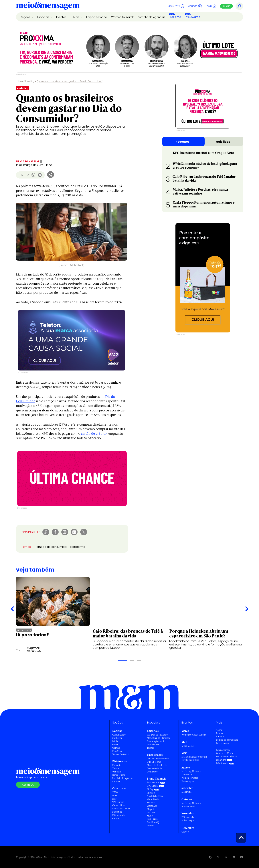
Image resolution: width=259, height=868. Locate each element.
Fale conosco (222, 743)
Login (211, 6)
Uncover (151, 812)
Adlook (150, 826)
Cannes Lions (119, 805)
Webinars (117, 772)
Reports (116, 781)
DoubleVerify (153, 822)
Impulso (151, 793)
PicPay (150, 789)
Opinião (116, 748)
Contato (195, 6)
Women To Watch (121, 754)
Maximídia (117, 812)
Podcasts (117, 765)
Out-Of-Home (154, 762)
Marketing (29, 81)
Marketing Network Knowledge (191, 773)
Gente (115, 745)
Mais (77, 17)
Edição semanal (97, 17)
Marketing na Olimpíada (159, 738)
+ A (27, 175)
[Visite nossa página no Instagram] (226, 857)
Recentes (183, 142)
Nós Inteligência (155, 796)
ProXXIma (175, 17)
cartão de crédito (93, 433)
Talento (151, 748)
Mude (150, 816)
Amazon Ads (153, 782)
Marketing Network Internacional (191, 805)
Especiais (44, 17)
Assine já (28, 785)
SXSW (115, 792)
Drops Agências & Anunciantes (156, 743)
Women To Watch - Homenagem (191, 779)
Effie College (188, 820)
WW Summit (118, 802)
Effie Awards (192, 17)
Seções (26, 17)
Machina (151, 803)
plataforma (78, 547)
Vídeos (116, 768)
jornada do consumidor (52, 547)
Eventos (62, 17)
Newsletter (176, 6)
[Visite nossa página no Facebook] (210, 857)
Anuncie (220, 737)
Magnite (151, 809)
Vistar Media (153, 799)
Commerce (152, 772)
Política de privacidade (227, 740)
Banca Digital (119, 775)
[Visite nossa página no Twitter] (218, 857)
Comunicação (119, 735)
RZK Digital (153, 819)
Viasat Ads (152, 806)
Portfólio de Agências (151, 17)
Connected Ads (154, 768)
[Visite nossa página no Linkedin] (234, 857)
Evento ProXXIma (121, 809)
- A (21, 175)
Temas (26, 547)
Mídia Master (188, 746)
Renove (220, 733)
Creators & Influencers (158, 759)
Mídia (115, 741)
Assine (226, 6)
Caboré (116, 818)
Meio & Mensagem (27, 161)
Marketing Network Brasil (194, 757)
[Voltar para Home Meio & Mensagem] (48, 6)
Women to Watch (123, 17)
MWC (115, 795)
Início (19, 81)
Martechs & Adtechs (157, 765)
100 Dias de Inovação (157, 735)
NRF (114, 799)
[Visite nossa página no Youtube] (242, 857)
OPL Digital (153, 786)
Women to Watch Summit (194, 735)
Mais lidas (223, 142)
